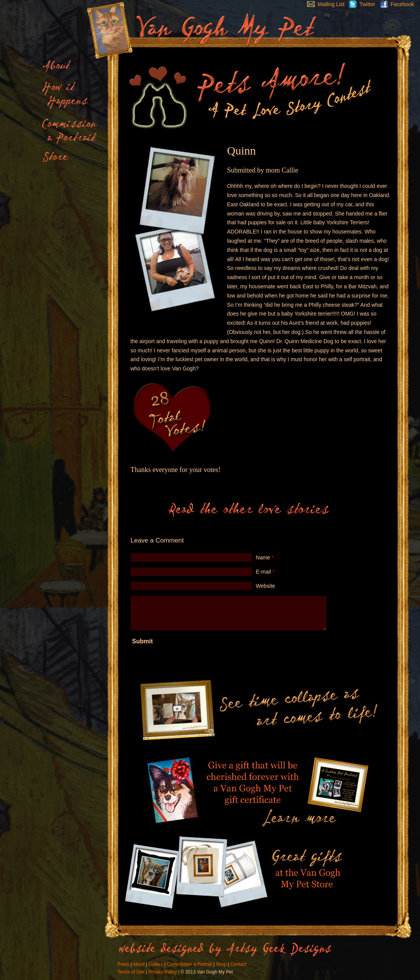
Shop (221, 964)
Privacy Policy (163, 972)
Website (266, 586)
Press (124, 964)
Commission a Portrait (189, 964)
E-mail (265, 572)
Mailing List (324, 4)
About (139, 964)
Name (265, 557)
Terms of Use (131, 972)
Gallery (156, 964)
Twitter (360, 4)
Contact (238, 964)
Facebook (395, 4)
